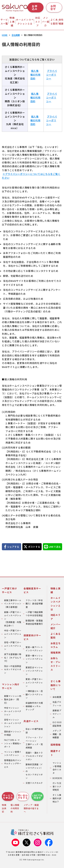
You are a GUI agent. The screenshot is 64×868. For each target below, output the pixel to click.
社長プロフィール (57, 704)
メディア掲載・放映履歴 (57, 734)
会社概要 (57, 697)
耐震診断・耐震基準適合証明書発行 (34, 622)
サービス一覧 (4, 21)
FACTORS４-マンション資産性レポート (13, 743)
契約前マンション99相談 (13, 733)
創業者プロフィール (57, 714)
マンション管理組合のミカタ (57, 768)
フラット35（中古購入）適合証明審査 (34, 604)
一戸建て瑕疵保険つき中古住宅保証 (34, 614)
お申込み (35, 7)
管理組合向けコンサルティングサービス (13, 764)
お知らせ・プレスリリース (56, 664)
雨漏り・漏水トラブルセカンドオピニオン (34, 756)
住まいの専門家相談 (34, 731)
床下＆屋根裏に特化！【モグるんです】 (13, 658)
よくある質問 (54, 21)
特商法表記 (4, 808)
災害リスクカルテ (34, 783)
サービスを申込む (8, 797)
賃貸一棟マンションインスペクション (34, 659)
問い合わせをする (23, 797)
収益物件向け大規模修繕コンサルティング (34, 706)
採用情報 (56, 745)
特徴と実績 (12, 22)
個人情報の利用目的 (35, 75)
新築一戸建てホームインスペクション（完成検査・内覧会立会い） (13, 619)
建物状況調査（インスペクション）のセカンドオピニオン (34, 771)
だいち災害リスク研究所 (57, 786)
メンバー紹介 (46, 22)
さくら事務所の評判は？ (57, 798)
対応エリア (38, 22)
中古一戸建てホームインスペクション (13, 634)
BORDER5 (57, 778)
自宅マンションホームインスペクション (13, 723)
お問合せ (53, 7)
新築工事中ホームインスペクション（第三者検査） (13, 604)
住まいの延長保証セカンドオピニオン (13, 669)
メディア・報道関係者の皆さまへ (31, 808)
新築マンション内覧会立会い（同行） (13, 699)
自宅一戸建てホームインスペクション (13, 646)
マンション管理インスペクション (13, 754)
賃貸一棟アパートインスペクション (34, 649)
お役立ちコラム (56, 645)
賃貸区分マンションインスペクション (34, 671)
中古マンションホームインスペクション (13, 711)
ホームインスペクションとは (25, 21)
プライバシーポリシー (52, 75)
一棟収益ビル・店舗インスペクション (34, 694)
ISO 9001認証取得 (57, 724)
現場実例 (56, 653)
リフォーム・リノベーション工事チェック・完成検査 (34, 742)
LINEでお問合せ (37, 797)
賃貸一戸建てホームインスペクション (34, 682)
